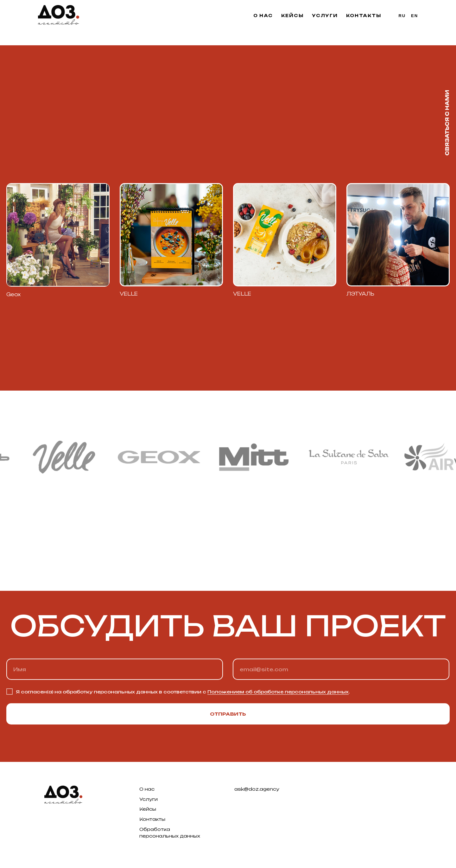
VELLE (242, 294)
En (415, 16)
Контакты (364, 16)
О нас (263, 16)
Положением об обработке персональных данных (278, 692)
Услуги (325, 16)
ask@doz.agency (257, 789)
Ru (402, 16)
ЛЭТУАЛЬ (360, 294)
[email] (341, 669)
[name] (115, 669)
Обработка (155, 829)
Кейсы (292, 16)
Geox (13, 294)
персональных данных (170, 836)
